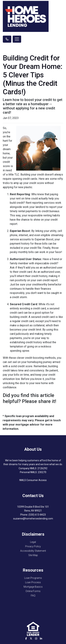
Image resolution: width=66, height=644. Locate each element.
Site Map (33, 555)
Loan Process (33, 582)
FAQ (33, 596)
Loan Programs (33, 578)
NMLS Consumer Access (33, 480)
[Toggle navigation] (17, 39)
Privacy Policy (33, 546)
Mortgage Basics (33, 587)
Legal (33, 542)
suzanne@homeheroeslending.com (33, 519)
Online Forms (33, 591)
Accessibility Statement (33, 551)
